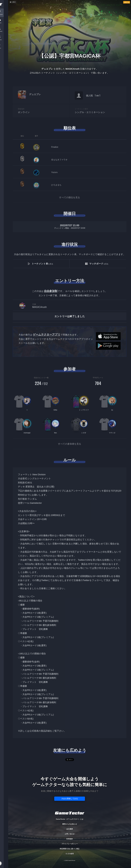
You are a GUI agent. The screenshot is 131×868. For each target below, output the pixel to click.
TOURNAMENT (4, 15)
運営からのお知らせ (70, 824)
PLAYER (4, 23)
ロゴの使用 (70, 854)
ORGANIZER (4, 31)
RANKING (4, 40)
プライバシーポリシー (70, 844)
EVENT (4, 48)
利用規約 (70, 839)
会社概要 (70, 829)
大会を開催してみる (70, 799)
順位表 (70, 128)
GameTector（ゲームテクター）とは (70, 819)
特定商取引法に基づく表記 (70, 849)
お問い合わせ (70, 834)
